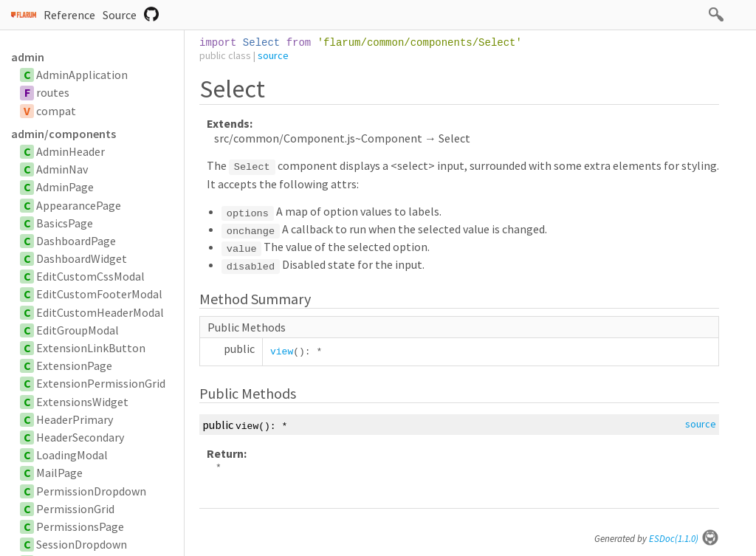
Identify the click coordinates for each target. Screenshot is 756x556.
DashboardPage (76, 241)
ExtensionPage (74, 365)
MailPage (59, 473)
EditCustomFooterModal (99, 294)
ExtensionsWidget (82, 402)
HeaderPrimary (75, 419)
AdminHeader (71, 151)
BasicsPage (65, 223)
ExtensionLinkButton (91, 348)
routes (53, 92)
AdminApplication (82, 75)
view (282, 352)
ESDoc (684, 539)
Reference (69, 15)
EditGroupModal (78, 330)
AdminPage (65, 187)
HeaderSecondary (80, 437)
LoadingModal (72, 455)
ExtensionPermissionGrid (101, 383)
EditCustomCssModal (90, 276)
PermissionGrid (75, 509)
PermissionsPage (80, 526)
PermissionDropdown (91, 491)
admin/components (63, 134)
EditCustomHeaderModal (100, 312)
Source (120, 15)
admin (28, 57)
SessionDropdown (82, 544)
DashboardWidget (82, 258)
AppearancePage (79, 205)
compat (56, 111)
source (273, 55)
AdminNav (62, 169)
